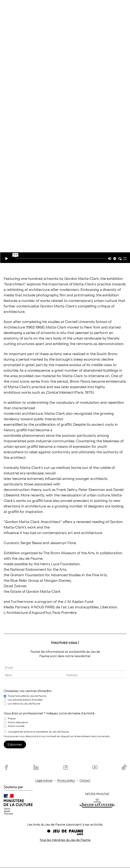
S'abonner (15, 744)
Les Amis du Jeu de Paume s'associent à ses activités (65, 825)
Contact (85, 780)
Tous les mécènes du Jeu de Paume (65, 840)
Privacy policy (66, 780)
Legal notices (44, 780)
